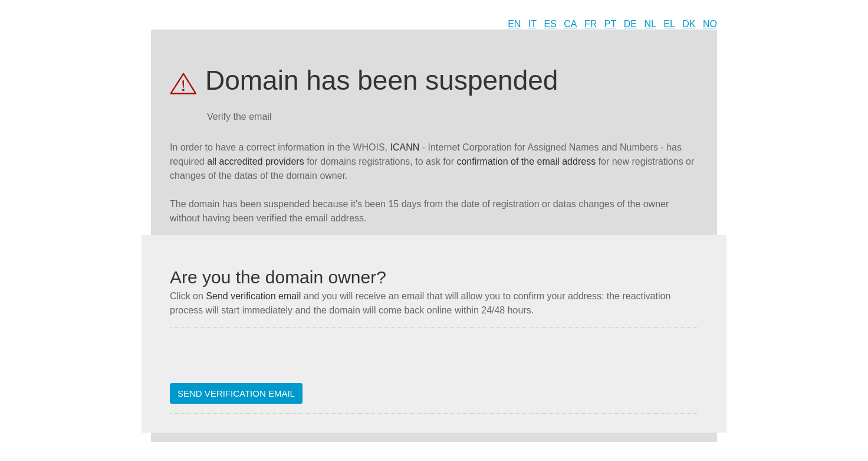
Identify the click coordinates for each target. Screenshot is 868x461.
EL (669, 24)
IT (532, 24)
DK (689, 24)
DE (630, 24)
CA (570, 24)
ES (550, 24)
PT (610, 24)
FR (591, 24)
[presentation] (259, 360)
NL (650, 24)
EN (514, 24)
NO (710, 24)
